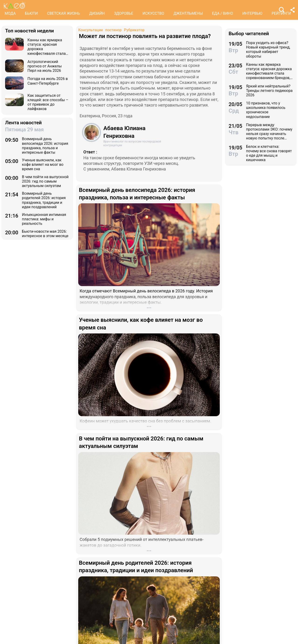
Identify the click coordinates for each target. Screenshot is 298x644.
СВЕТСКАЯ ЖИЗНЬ (63, 13)
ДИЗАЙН (97, 13)
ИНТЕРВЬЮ (252, 13)
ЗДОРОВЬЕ (124, 13)
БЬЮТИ (31, 13)
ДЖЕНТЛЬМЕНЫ (188, 13)
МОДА (10, 13)
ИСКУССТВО (153, 13)
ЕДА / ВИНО (223, 13)
